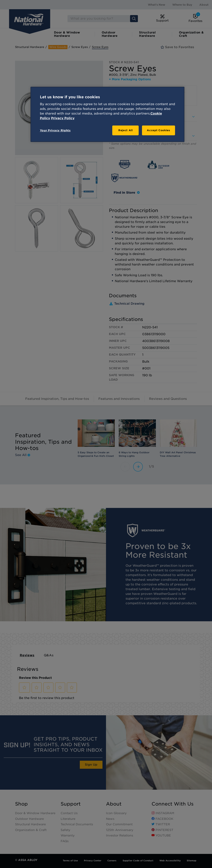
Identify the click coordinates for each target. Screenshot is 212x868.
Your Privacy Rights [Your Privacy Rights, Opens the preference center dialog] (55, 130)
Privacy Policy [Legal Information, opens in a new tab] (63, 118)
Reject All (126, 130)
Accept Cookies (158, 130)
